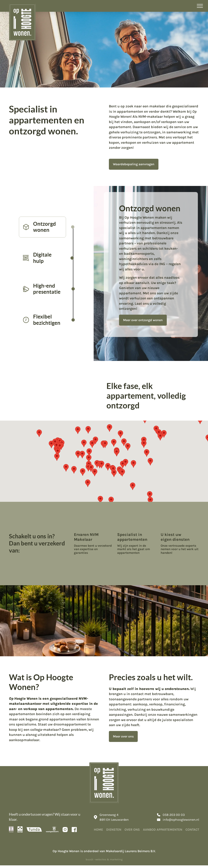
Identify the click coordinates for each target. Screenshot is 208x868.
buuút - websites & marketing (104, 862)
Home (98, 832)
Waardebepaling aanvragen (134, 164)
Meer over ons (123, 738)
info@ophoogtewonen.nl (178, 822)
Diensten (114, 832)
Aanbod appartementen (163, 832)
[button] (150, 497)
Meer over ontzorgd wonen (144, 331)
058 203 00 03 (171, 817)
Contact (192, 832)
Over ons (132, 832)
